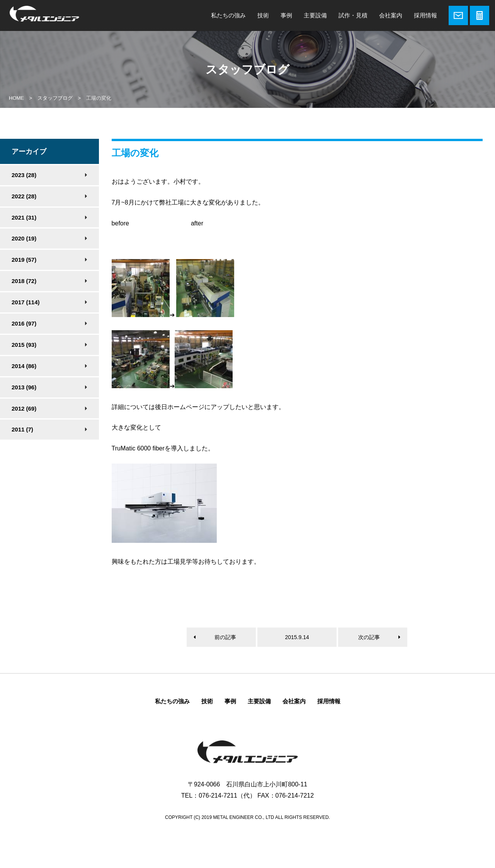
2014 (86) (24, 366)
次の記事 (369, 637)
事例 (286, 15)
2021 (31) (24, 217)
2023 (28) (24, 175)
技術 (263, 15)
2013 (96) (24, 387)
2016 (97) (24, 323)
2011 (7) (22, 429)
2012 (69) (24, 408)
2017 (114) (26, 302)
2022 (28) (24, 196)
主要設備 (315, 15)
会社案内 (391, 15)
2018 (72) (24, 281)
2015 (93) (24, 345)
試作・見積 (353, 15)
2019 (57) (24, 260)
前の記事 (225, 637)
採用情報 (425, 15)
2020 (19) (24, 238)
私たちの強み (228, 15)
